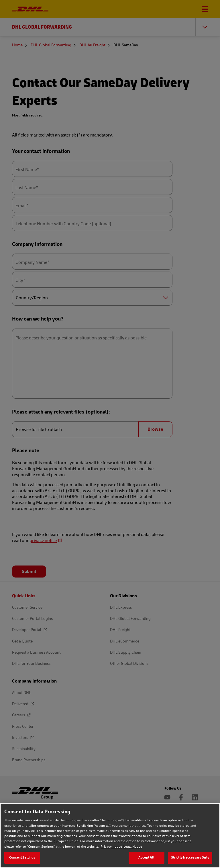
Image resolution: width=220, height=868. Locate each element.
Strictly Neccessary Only (190, 858)
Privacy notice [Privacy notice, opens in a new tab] (111, 847)
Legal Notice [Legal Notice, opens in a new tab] (133, 847)
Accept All (146, 858)
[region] (110, 836)
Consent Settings (22, 858)
